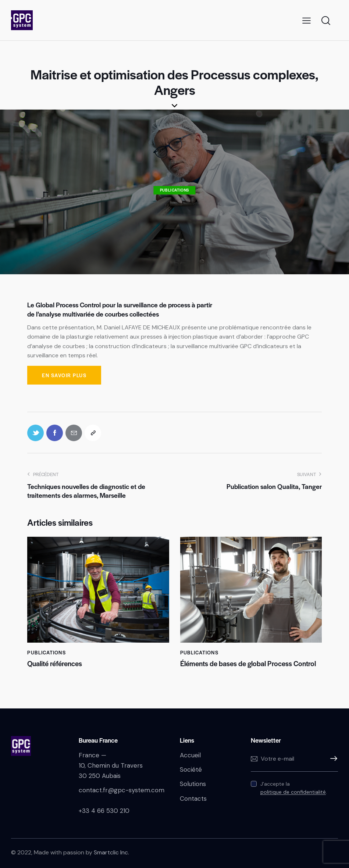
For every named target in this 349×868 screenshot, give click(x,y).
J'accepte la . (294, 788)
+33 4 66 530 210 (104, 811)
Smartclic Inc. (111, 852)
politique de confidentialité (293, 792)
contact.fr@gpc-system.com (122, 790)
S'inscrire (332, 759)
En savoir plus (64, 375)
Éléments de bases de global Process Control (248, 664)
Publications (174, 190)
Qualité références (55, 664)
